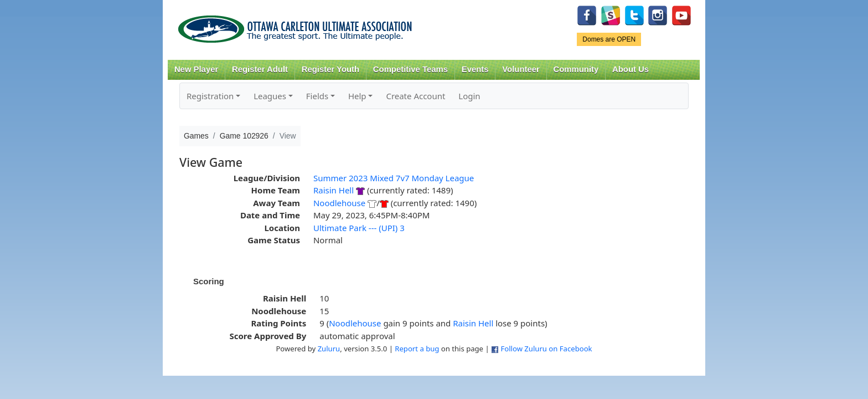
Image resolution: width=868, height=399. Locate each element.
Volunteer (521, 69)
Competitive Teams (410, 69)
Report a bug (417, 349)
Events (475, 69)
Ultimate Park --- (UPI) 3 (359, 228)
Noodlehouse (339, 203)
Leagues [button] (270, 96)
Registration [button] (210, 96)
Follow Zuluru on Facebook (546, 349)
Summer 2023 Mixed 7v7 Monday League (394, 178)
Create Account (415, 96)
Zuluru (329, 349)
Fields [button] (317, 96)
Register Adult (260, 69)
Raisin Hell (334, 190)
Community (576, 69)
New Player (196, 69)
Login (469, 96)
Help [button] (357, 96)
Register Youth (330, 69)
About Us (631, 69)
